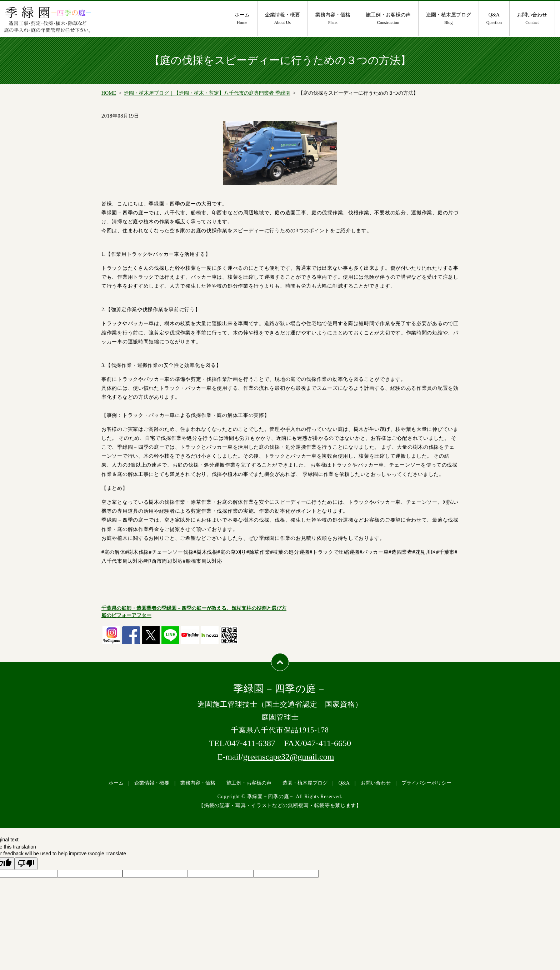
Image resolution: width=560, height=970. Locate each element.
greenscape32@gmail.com (289, 757)
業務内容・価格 (333, 19)
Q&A (494, 19)
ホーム (242, 19)
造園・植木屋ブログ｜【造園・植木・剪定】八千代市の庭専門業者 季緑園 (207, 93)
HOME (109, 93)
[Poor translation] (26, 864)
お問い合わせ (532, 19)
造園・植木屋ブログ (449, 19)
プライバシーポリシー (426, 783)
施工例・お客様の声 (388, 19)
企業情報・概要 (282, 19)
